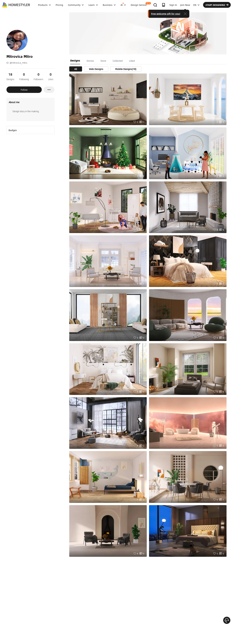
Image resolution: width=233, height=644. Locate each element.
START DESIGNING (217, 5)
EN (196, 5)
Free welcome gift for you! (166, 14)
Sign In (173, 5)
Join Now (185, 5)
